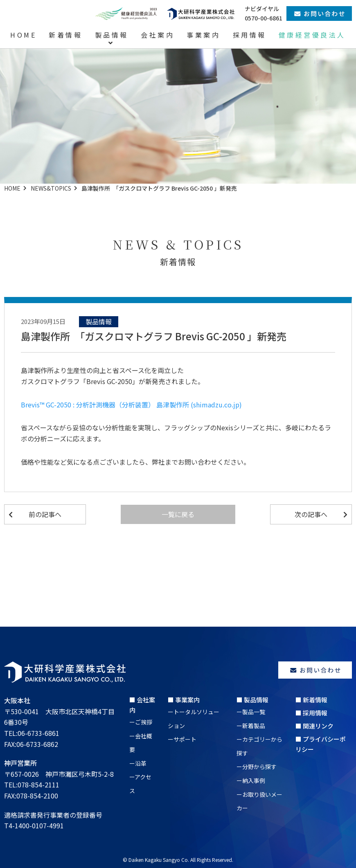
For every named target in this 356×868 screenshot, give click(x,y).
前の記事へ (45, 514)
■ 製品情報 (252, 700)
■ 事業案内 (184, 700)
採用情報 (250, 35)
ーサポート (182, 739)
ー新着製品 (251, 726)
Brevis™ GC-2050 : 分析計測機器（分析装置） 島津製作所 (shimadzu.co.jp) (131, 405)
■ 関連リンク (314, 726)
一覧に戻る (178, 514)
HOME (23, 35)
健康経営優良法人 (312, 35)
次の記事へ (311, 514)
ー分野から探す (257, 767)
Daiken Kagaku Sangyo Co (158, 860)
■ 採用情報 (311, 713)
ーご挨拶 (141, 722)
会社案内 (158, 35)
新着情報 (65, 35)
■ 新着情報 (311, 700)
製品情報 (112, 35)
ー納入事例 (251, 780)
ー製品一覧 (251, 712)
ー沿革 (138, 763)
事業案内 (203, 35)
